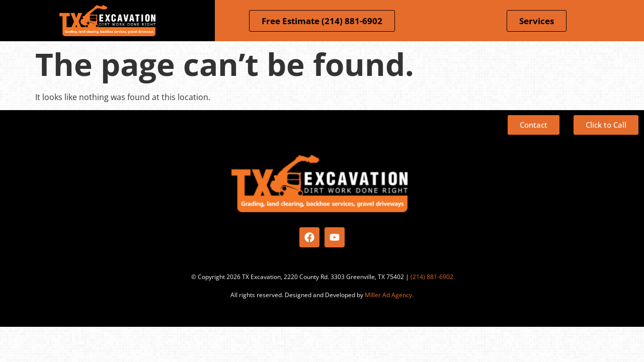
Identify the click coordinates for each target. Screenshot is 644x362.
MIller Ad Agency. (389, 295)
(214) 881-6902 (432, 277)
